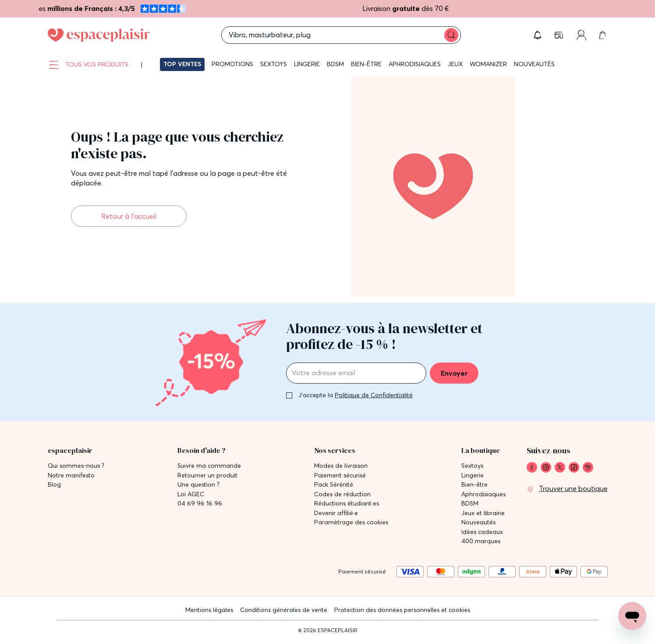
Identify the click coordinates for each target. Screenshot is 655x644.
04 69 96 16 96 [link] (200, 503)
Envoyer (454, 373)
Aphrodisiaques (415, 64)
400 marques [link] (481, 541)
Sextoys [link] (472, 466)
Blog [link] (54, 485)
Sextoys (274, 64)
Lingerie (307, 64)
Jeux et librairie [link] (483, 513)
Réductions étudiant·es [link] (347, 503)
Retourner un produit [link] (207, 475)
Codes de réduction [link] (342, 494)
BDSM (335, 64)
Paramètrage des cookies (351, 522)
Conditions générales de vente (284, 610)
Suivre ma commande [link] (209, 466)
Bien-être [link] (474, 485)
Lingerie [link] (473, 475)
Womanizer (488, 64)
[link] (559, 35)
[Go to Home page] (99, 35)
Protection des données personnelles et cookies (402, 610)
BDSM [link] (470, 503)
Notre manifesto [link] (71, 475)
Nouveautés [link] (478, 522)
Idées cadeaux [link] (482, 532)
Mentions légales (209, 610)
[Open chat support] (632, 616)
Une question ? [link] (198, 485)
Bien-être (366, 64)
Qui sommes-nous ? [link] (76, 466)
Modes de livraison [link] (341, 466)
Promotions (232, 64)
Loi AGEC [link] (191, 494)
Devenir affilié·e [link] (336, 513)
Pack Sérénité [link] (334, 485)
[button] (538, 35)
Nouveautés (534, 64)
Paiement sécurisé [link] (340, 475)
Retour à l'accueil (129, 216)
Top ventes (182, 64)
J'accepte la (356, 395)
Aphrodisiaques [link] (483, 494)
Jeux (455, 64)
